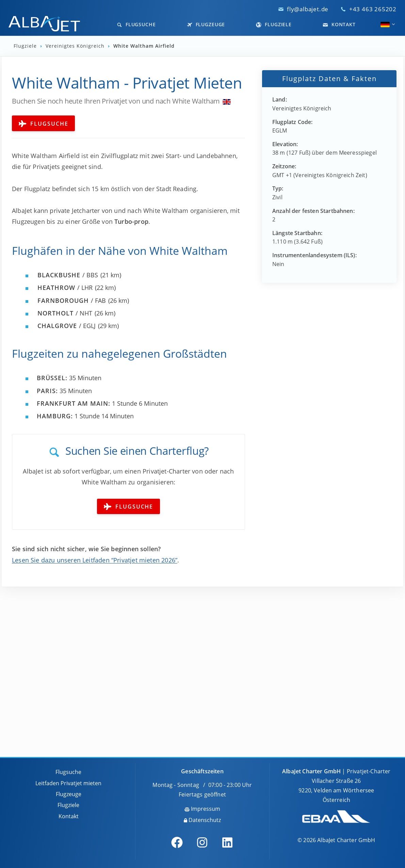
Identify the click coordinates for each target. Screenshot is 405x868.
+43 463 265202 (373, 9)
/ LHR (65, 288)
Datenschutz (202, 820)
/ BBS (68, 275)
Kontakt (339, 24)
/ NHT (65, 313)
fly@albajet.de (308, 9)
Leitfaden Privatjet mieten (68, 783)
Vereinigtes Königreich (76, 46)
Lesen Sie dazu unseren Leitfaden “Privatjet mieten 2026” (95, 560)
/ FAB (72, 300)
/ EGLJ (67, 326)
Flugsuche (136, 24)
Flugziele (274, 24)
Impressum (202, 809)
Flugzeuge (206, 24)
